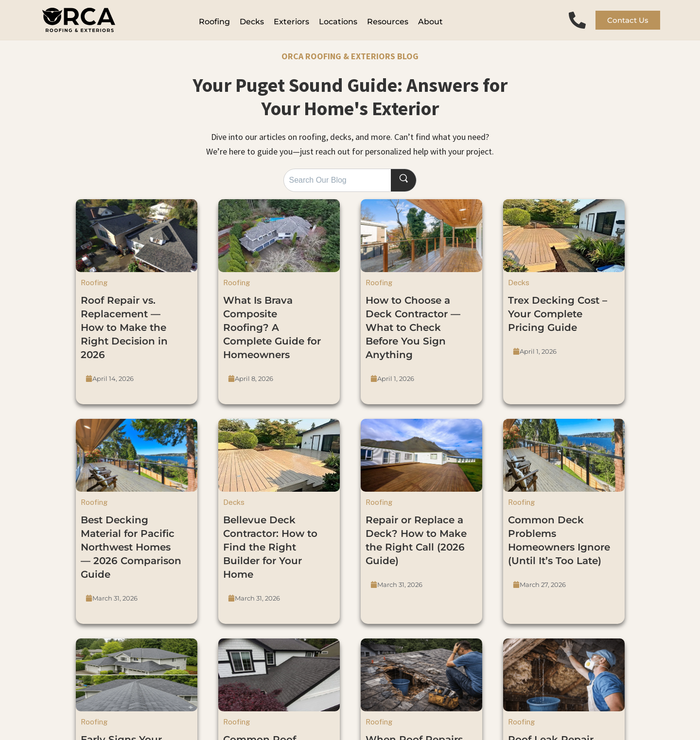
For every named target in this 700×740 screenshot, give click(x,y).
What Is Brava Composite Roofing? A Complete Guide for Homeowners (272, 333)
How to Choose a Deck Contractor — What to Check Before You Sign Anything (413, 333)
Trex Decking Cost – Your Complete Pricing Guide (558, 320)
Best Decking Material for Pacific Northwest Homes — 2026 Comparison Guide (131, 553)
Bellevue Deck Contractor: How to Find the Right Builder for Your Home (270, 553)
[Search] (406, 186)
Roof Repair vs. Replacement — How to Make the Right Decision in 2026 (124, 333)
